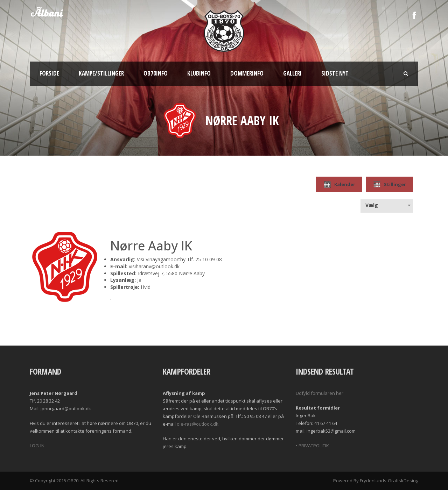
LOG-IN (37, 446)
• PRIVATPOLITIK (312, 446)
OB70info (156, 73)
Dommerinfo (247, 73)
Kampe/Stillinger (101, 73)
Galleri (292, 73)
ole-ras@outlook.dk (198, 424)
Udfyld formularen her (320, 393)
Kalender (339, 184)
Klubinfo (199, 73)
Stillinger (389, 184)
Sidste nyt (335, 73)
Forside (49, 73)
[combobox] (387, 205)
